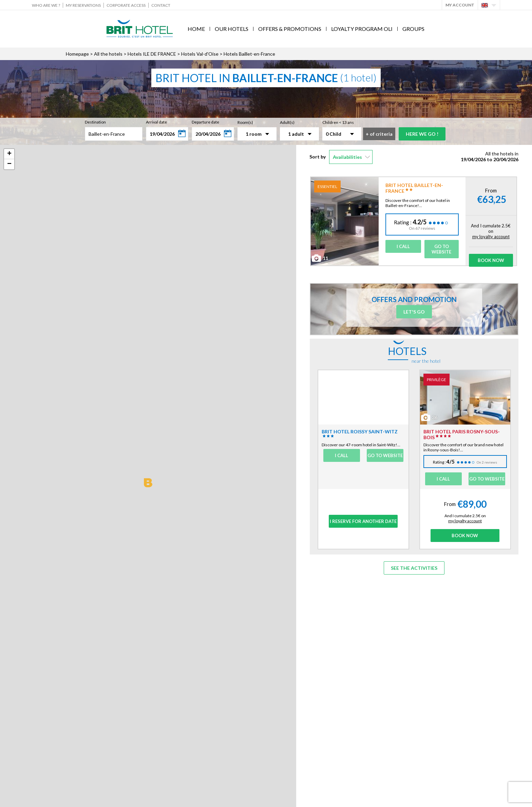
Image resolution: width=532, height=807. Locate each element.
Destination (95, 122)
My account (460, 5)
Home (196, 29)
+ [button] (9, 154)
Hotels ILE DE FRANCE (152, 54)
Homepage (77, 54)
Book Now (491, 260)
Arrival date (156, 122)
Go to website (441, 249)
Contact (161, 5)
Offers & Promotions (290, 29)
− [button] (9, 164)
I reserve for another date (363, 521)
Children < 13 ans (338, 122)
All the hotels (108, 54)
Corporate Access (126, 5)
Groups (413, 29)
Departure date (205, 122)
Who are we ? (46, 5)
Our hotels (232, 29)
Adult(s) (287, 122)
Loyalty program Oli (362, 29)
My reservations (83, 5)
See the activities (414, 568)
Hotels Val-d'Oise (200, 54)
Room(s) (245, 122)
